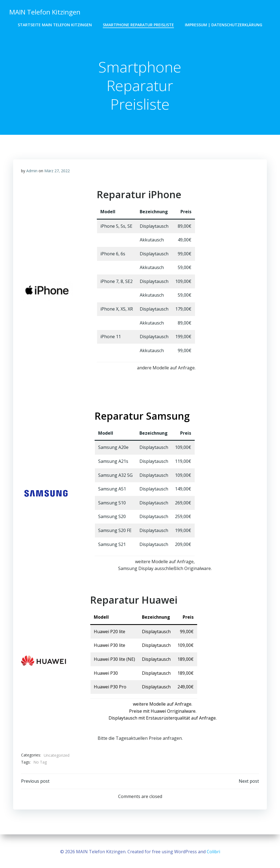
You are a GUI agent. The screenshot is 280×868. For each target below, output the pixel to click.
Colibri (213, 852)
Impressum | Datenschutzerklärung (224, 25)
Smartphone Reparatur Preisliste (138, 25)
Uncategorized (57, 756)
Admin (32, 172)
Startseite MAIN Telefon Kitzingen (55, 25)
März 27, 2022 (57, 172)
